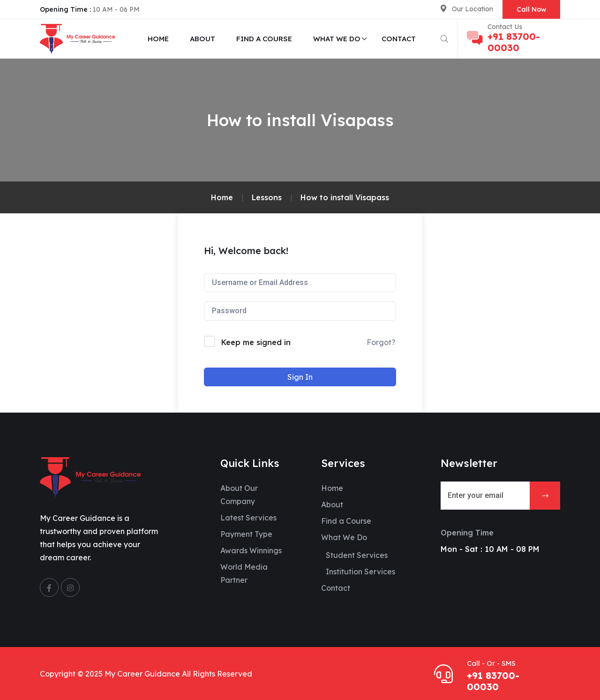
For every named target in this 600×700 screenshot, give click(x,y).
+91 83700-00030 (514, 42)
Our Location (472, 9)
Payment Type (246, 534)
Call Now (531, 9)
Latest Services (248, 518)
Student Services (357, 555)
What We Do (337, 39)
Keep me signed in (256, 342)
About (202, 39)
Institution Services (360, 572)
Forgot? (381, 342)
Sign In (300, 377)
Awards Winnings (251, 550)
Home (158, 39)
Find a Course (264, 39)
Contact (399, 39)
